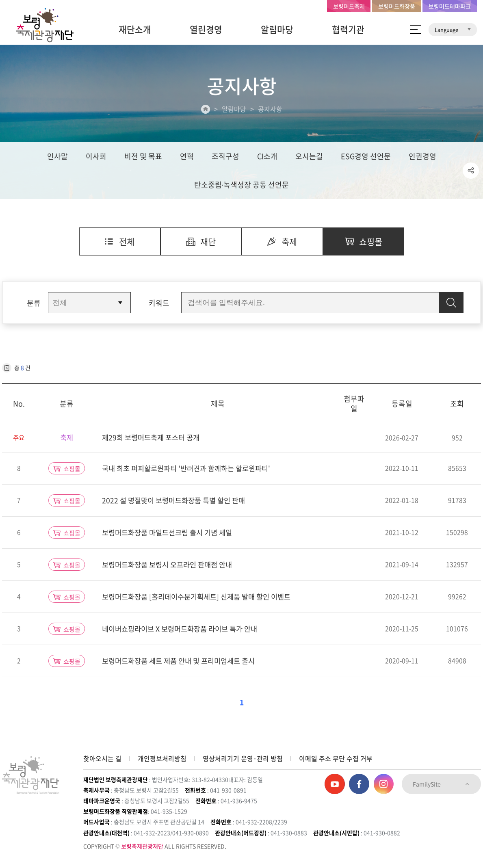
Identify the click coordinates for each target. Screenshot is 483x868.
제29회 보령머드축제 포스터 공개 (153, 440)
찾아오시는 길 (102, 759)
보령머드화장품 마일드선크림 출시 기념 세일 (171, 534)
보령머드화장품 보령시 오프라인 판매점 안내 (171, 566)
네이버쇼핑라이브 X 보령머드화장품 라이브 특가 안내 (184, 631)
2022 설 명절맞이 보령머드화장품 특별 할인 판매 (177, 502)
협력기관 (348, 29)
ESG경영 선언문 (366, 157)
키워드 (159, 304)
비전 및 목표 (143, 157)
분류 (34, 304)
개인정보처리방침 (162, 759)
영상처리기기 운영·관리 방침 (243, 759)
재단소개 (135, 29)
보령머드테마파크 (450, 6)
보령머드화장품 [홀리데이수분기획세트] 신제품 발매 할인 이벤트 (202, 599)
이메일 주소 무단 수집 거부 (336, 759)
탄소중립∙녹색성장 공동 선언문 (242, 185)
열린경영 (206, 29)
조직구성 (225, 157)
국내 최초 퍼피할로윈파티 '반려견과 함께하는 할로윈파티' (191, 470)
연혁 (187, 157)
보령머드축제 (349, 6)
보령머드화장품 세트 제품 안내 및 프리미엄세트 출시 (183, 663)
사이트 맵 (415, 29)
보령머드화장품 (397, 6)
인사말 (57, 157)
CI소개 (267, 157)
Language (453, 29)
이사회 (96, 157)
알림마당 (277, 29)
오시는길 (309, 157)
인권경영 (422, 157)
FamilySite (441, 784)
